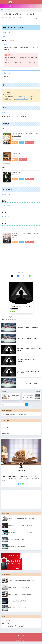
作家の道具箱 (6, 436)
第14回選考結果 (6, 208)
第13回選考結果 (6, 219)
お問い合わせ (6, 625)
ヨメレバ (18, 140)
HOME (21, 638)
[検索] (27, 407)
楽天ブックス (30, 144)
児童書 (4, 433)
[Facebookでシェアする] (18, 279)
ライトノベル (6, 430)
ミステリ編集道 (16, 156)
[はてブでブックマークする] (24, 279)
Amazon (15, 144)
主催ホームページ (6, 35)
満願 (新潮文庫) (16, 175)
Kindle (22, 144)
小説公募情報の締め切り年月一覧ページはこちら (14, 416)
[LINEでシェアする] (30, 279)
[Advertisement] (21, 262)
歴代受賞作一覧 (6, 196)
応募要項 (4, 39)
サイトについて (6, 622)
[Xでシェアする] (12, 279)
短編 (8, 321)
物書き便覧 (21, 3)
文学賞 (11, 319)
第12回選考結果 (6, 230)
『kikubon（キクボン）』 (22, 101)
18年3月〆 (14, 321)
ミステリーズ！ (22, 99)
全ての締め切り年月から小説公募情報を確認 (14, 628)
